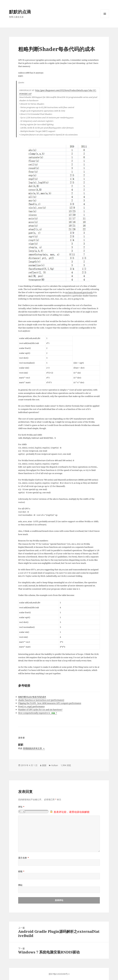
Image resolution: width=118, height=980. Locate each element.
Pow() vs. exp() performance (31, 706)
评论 (21, 807)
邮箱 (21, 871)
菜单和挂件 (105, 18)
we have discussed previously (79, 292)
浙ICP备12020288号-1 (59, 974)
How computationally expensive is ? (38, 713)
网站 (20, 885)
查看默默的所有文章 (33, 748)
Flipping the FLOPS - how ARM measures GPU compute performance (50, 703)
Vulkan (55, 765)
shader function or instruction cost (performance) (41, 700)
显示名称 (24, 858)
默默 (44, 765)
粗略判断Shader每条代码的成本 (32, 697)
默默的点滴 (20, 12)
